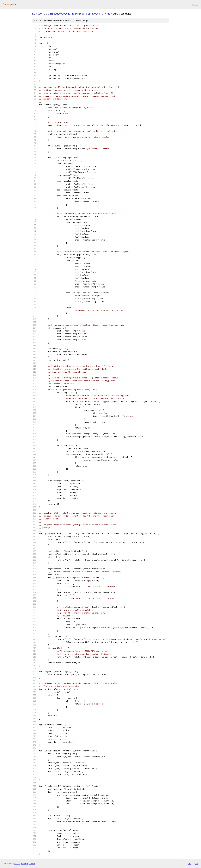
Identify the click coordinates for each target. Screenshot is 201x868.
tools (41, 14)
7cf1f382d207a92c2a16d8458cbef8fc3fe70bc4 (73, 14)
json (196, 864)
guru (116, 14)
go (34, 14)
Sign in (195, 4)
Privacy (24, 864)
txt (189, 864)
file (89, 20)
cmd (108, 14)
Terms (32, 864)
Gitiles (17, 864)
